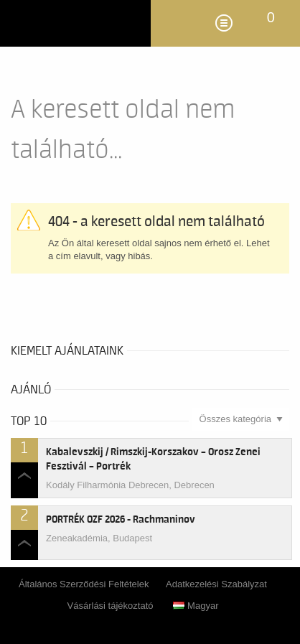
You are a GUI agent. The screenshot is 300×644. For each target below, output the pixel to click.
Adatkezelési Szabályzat (216, 584)
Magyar (196, 606)
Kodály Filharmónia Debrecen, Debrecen (130, 485)
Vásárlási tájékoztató (111, 606)
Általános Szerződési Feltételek (84, 584)
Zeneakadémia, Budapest (99, 538)
